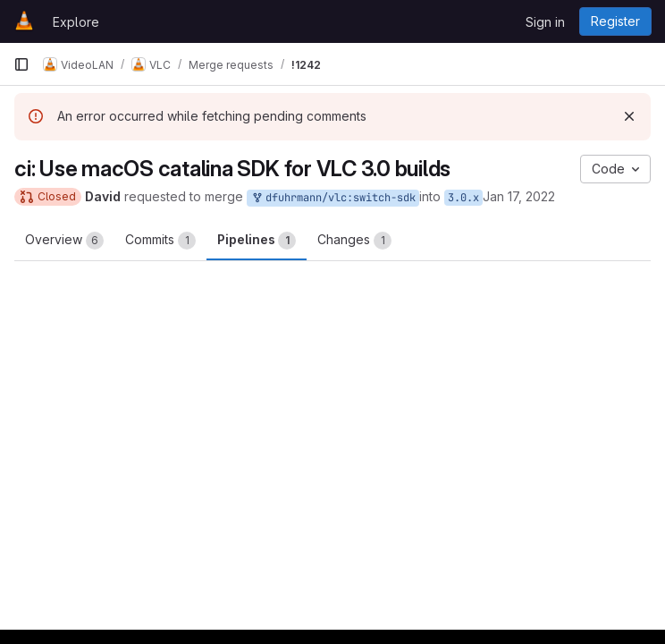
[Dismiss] (629, 116)
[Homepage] (24, 21)
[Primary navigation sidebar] (21, 64)
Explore (76, 22)
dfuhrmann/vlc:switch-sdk (333, 198)
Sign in (545, 22)
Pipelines (257, 241)
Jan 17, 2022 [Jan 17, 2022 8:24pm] (519, 196)
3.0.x (463, 198)
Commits (160, 241)
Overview (64, 241)
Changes (354, 241)
